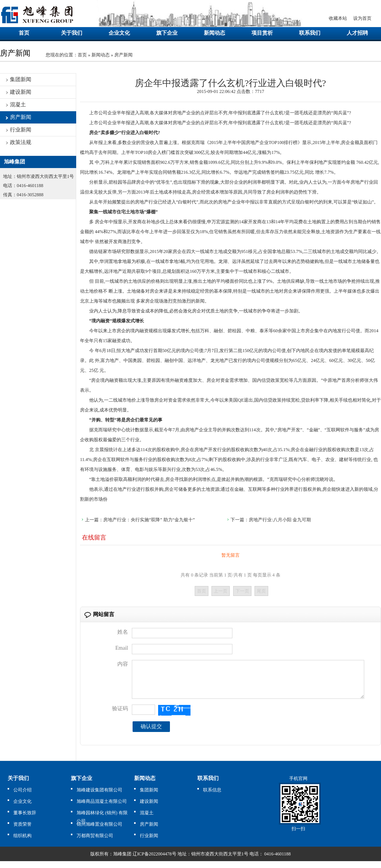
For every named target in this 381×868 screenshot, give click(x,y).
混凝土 (18, 105)
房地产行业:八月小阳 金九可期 (280, 520)
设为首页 (362, 18)
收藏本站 (338, 18)
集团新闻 (21, 79)
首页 (24, 33)
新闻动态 (215, 33)
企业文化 (119, 33)
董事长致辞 (25, 820)
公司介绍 (22, 797)
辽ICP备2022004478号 (154, 861)
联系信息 (212, 797)
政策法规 (21, 142)
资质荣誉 (22, 831)
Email (122, 648)
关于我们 (72, 33)
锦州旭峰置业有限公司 (99, 831)
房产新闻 (123, 55)
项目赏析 (262, 33)
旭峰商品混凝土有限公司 (102, 808)
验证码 (120, 715)
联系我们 (310, 33)
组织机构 (22, 842)
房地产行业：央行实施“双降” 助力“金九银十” (149, 520)
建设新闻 (21, 92)
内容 (123, 664)
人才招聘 (357, 33)
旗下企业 (167, 33)
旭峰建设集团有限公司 (99, 797)
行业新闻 (21, 130)
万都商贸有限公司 (95, 842)
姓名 (123, 632)
